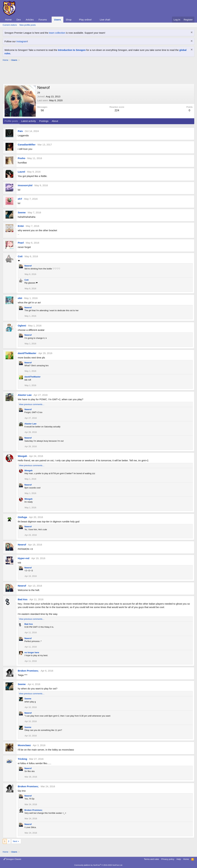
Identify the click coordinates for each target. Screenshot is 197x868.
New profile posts (28, 25)
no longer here (32, 652)
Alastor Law (25, 395)
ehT (20, 199)
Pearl (21, 243)
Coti (20, 256)
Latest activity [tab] (29, 121)
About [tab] (55, 121)
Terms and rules (151, 859)
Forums (43, 20)
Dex (19, 20)
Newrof (28, 266)
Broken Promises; (28, 671)
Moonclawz (24, 745)
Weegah (22, 456)
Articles (30, 20)
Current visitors (10, 25)
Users (57, 20)
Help (179, 859)
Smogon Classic (12, 859)
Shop (69, 20)
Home (8, 20)
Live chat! (105, 20)
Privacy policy (168, 859)
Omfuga (22, 517)
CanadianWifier (27, 145)
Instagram (22, 41)
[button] (49, 20)
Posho (22, 158)
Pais (20, 131)
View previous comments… (32, 404)
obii (20, 298)
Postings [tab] (44, 121)
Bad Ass (23, 599)
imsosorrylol (25, 185)
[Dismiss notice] (191, 33)
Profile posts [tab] (11, 121)
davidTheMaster (27, 353)
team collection (57, 33)
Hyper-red (24, 558)
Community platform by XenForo (99, 865)
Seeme (22, 212)
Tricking (23, 759)
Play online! (85, 20)
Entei (21, 226)
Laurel (22, 172)
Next (15, 841)
